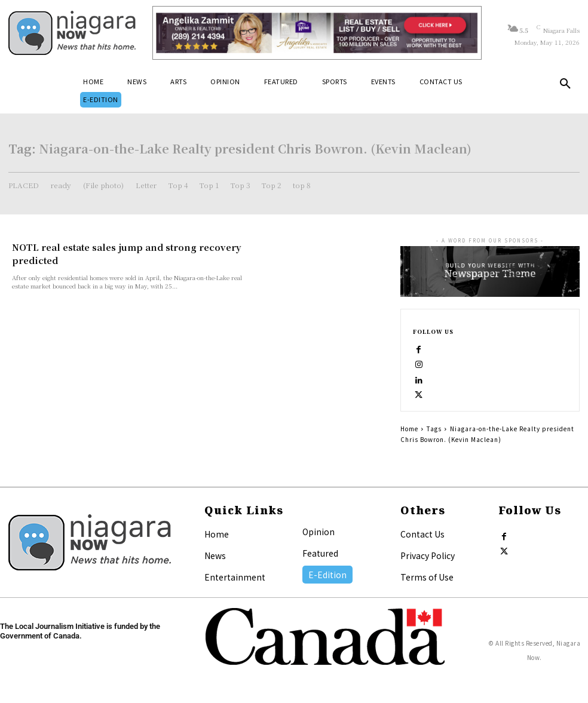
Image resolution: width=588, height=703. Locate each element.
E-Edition (327, 575)
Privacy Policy (428, 555)
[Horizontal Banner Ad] (317, 33)
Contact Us (422, 534)
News (215, 555)
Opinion (318, 532)
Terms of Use (427, 577)
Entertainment (235, 577)
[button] (565, 86)
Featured (320, 553)
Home (409, 429)
